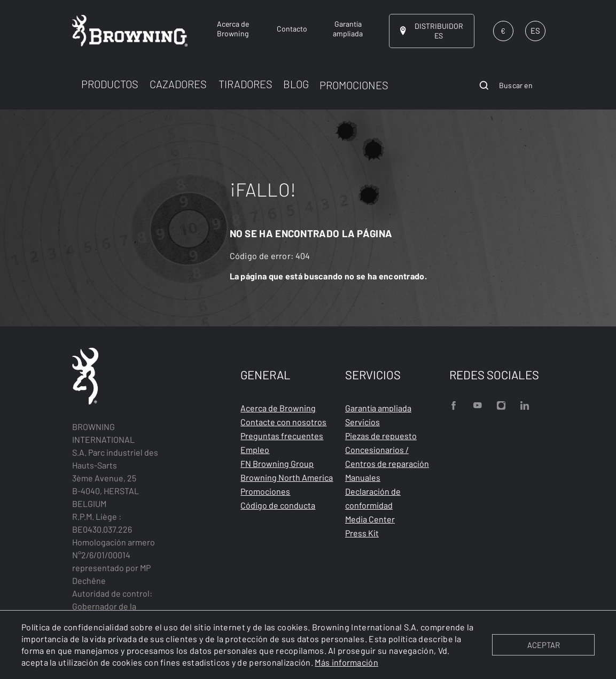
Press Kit (362, 533)
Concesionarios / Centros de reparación (387, 456)
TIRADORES (245, 84)
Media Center (370, 519)
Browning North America (287, 477)
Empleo (255, 450)
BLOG (296, 84)
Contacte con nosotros (283, 422)
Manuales (363, 477)
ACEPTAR (544, 645)
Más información (346, 662)
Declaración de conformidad (373, 498)
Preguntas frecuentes (282, 436)
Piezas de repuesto (381, 436)
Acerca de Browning (278, 408)
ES (535, 30)
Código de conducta (278, 505)
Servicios (362, 422)
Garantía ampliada (378, 408)
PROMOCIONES (354, 85)
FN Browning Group (277, 463)
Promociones (265, 491)
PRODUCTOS (110, 84)
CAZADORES (178, 84)
